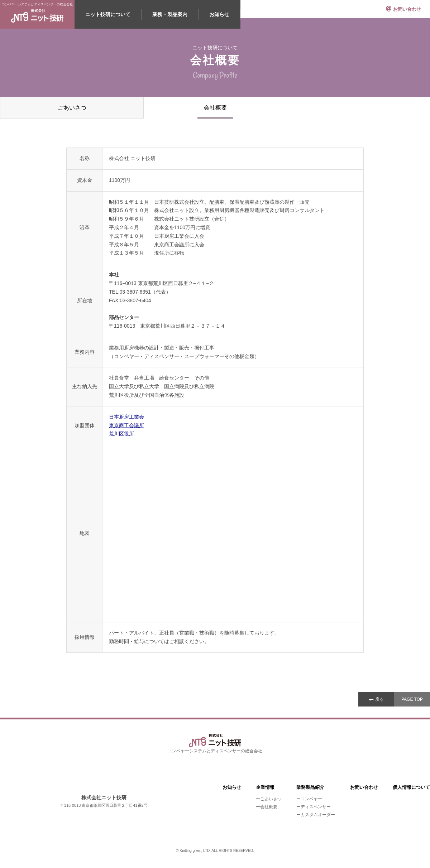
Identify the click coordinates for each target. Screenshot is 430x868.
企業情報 (265, 787)
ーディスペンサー (314, 807)
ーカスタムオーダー (316, 815)
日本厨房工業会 (126, 417)
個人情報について (411, 787)
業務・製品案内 (170, 14)
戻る (379, 699)
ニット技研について (108, 14)
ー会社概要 (267, 807)
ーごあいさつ (269, 799)
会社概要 (215, 108)
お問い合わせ (407, 9)
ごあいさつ (72, 108)
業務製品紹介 (310, 787)
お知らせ (219, 14)
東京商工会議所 (126, 425)
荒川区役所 (121, 434)
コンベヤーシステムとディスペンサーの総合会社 (37, 13)
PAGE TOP (412, 699)
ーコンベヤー (309, 799)
